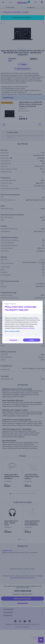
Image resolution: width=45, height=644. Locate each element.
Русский (13, 304)
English (7, 304)
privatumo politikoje (28, 328)
